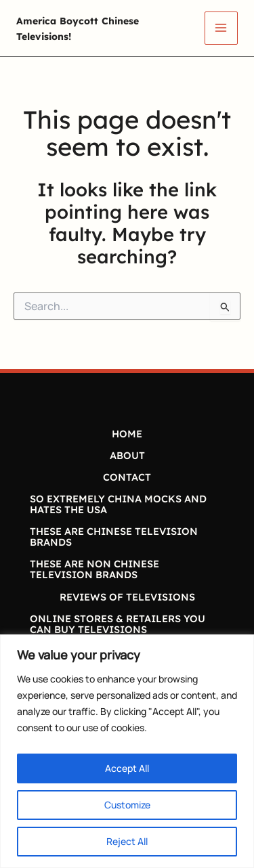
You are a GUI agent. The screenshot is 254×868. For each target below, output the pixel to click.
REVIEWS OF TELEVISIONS (127, 597)
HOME (127, 434)
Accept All (127, 768)
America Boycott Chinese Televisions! (97, 27)
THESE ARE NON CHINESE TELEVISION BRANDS (94, 569)
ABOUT (127, 455)
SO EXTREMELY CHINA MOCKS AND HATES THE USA (118, 504)
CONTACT (127, 477)
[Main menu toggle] (221, 28)
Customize (127, 805)
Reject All (127, 841)
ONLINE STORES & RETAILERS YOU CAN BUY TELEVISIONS (118, 624)
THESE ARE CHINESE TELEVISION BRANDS (114, 537)
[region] (127, 751)
